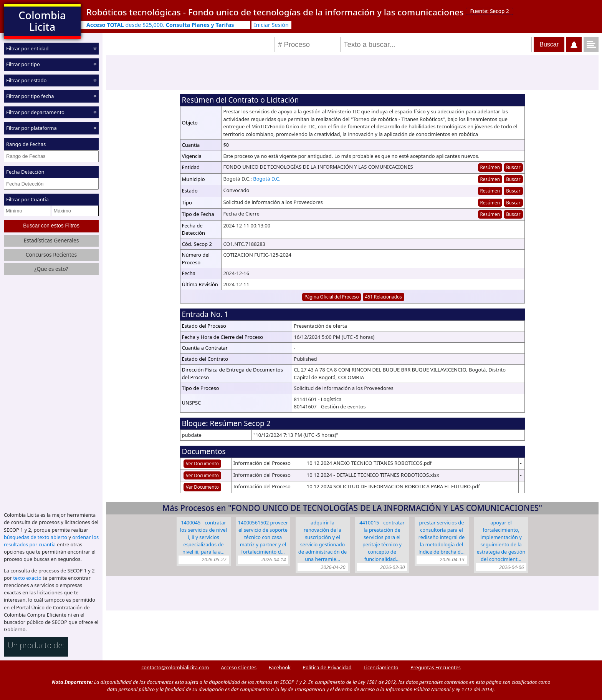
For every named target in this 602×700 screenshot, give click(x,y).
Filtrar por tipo (23, 64)
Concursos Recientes (51, 254)
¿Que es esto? (51, 268)
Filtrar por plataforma (31, 128)
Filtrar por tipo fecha (30, 96)
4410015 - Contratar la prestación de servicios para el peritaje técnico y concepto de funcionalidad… (382, 541)
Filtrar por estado (26, 80)
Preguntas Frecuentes (436, 667)
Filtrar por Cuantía (27, 199)
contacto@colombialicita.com (175, 667)
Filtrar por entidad (27, 48)
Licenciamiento (381, 667)
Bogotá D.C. (267, 179)
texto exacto (27, 577)
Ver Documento (202, 463)
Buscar (513, 167)
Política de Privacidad (327, 667)
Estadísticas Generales (51, 240)
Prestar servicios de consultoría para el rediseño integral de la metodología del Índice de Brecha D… (442, 537)
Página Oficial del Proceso (332, 297)
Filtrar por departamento (35, 112)
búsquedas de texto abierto (36, 536)
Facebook (279, 667)
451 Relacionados (384, 297)
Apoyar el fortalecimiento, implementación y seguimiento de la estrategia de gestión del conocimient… (501, 541)
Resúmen (490, 167)
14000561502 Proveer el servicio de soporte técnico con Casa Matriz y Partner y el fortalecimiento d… (263, 537)
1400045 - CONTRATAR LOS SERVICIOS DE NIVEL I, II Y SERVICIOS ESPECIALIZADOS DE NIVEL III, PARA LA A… (203, 537)
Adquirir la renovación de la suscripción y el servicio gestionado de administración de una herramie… (322, 541)
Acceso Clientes (239, 667)
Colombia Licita (42, 21)
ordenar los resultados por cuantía (51, 540)
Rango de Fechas (26, 144)
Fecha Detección (25, 172)
